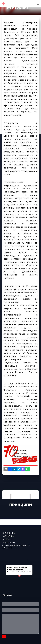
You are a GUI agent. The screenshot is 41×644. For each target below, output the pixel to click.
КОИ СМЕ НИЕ (8, 533)
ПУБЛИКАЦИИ (8, 543)
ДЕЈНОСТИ (7, 539)
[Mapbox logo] (7, 595)
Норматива (8, 536)
